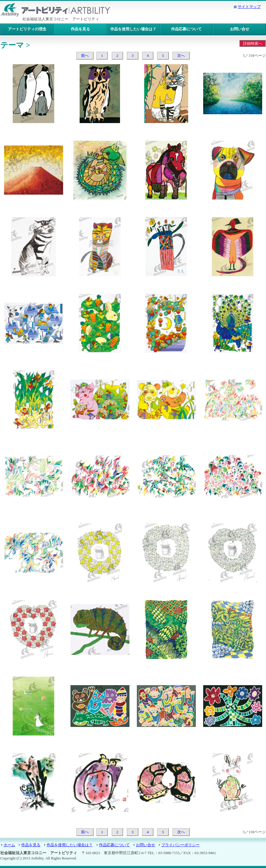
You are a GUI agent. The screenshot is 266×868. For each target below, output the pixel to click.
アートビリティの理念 (27, 29)
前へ (85, 56)
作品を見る (80, 29)
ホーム (9, 845)
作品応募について (186, 29)
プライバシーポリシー (180, 845)
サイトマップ (249, 7)
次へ (181, 56)
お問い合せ (240, 29)
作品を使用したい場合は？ (133, 29)
